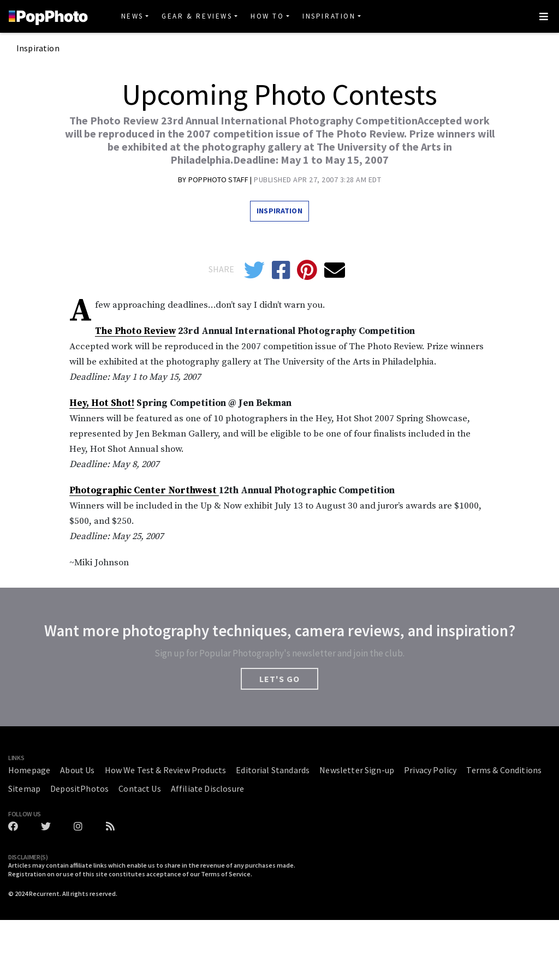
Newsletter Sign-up (357, 770)
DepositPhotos (79, 788)
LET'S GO (279, 679)
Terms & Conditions (504, 770)
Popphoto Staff (219, 180)
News (132, 16)
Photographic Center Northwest (144, 491)
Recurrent (44, 894)
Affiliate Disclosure (207, 788)
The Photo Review (135, 331)
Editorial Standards (273, 770)
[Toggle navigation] (544, 16)
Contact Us (140, 788)
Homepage (29, 770)
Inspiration (329, 16)
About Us (77, 770)
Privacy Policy (430, 770)
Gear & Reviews (197, 16)
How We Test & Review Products (166, 770)
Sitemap (24, 788)
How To (267, 16)
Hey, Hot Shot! (102, 403)
